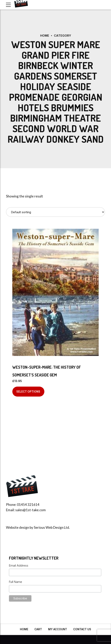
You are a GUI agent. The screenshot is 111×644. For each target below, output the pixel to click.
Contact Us (82, 629)
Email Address (19, 565)
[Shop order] (55, 212)
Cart (38, 629)
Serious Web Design (49, 527)
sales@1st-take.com (31, 510)
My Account (58, 629)
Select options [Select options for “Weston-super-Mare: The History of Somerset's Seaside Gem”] (28, 391)
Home (45, 36)
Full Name (16, 582)
